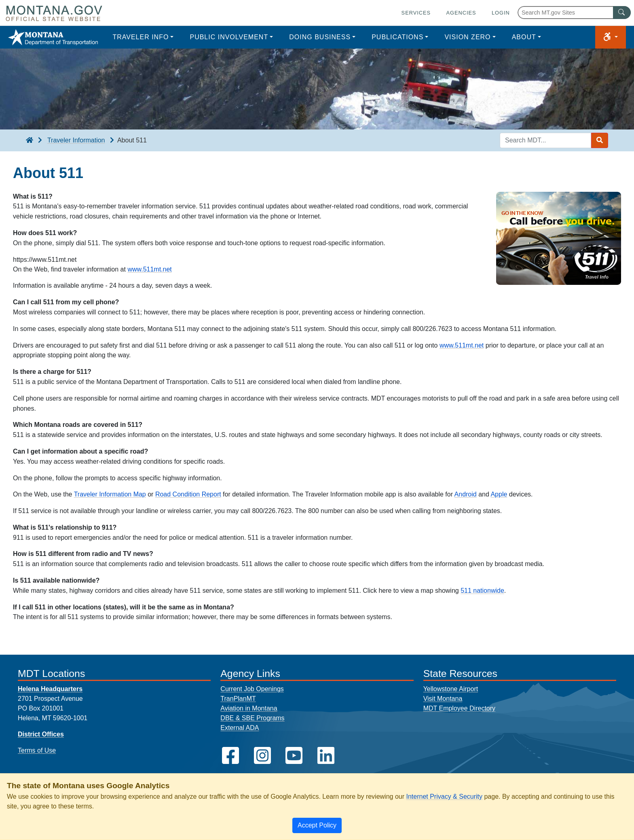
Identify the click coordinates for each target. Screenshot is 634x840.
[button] (611, 37)
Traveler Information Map (110, 494)
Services (416, 13)
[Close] (317, 825)
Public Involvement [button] (229, 37)
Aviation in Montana (249, 708)
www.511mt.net (149, 269)
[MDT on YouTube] (294, 756)
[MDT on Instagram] (262, 756)
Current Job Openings (252, 689)
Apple (499, 494)
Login (501, 13)
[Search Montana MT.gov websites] (574, 13)
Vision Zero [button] (467, 37)
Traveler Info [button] (141, 37)
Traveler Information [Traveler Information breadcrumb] (76, 140)
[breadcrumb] (30, 140)
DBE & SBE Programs (252, 718)
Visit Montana (443, 699)
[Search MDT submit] (600, 140)
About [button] (524, 37)
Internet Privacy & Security (444, 797)
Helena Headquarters (50, 689)
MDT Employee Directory (459, 708)
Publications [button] (397, 37)
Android (466, 494)
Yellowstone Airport (451, 689)
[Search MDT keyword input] (545, 140)
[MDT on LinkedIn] (326, 756)
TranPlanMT (238, 699)
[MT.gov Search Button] (622, 13)
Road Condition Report (188, 494)
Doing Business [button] (320, 37)
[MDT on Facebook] (230, 756)
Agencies (461, 13)
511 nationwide (482, 591)
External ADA (240, 728)
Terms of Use (37, 750)
